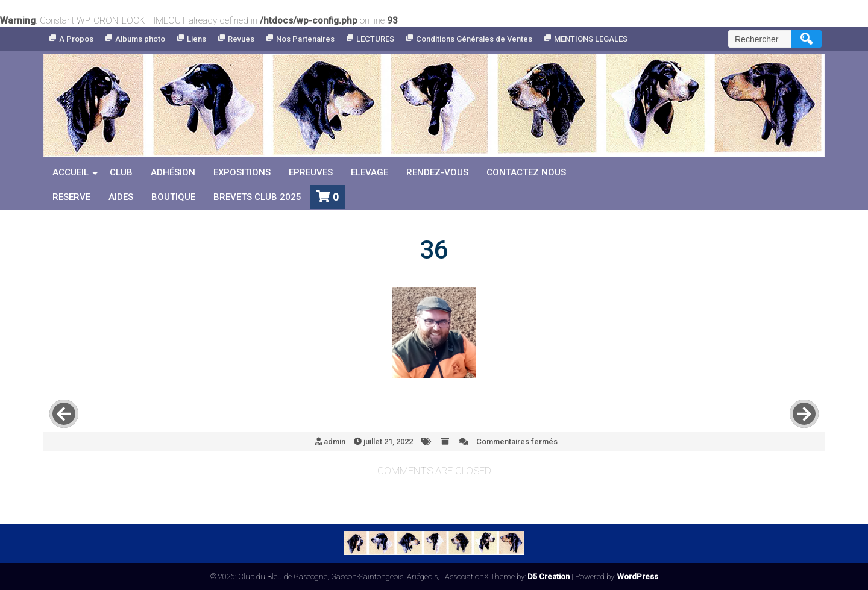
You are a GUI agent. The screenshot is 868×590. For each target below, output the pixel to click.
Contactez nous (526, 172)
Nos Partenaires (305, 39)
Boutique (173, 197)
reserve (71, 197)
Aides (121, 197)
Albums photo (140, 39)
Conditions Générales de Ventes (474, 39)
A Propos (76, 39)
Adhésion (173, 172)
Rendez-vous (437, 172)
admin (335, 441)
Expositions (242, 172)
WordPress (638, 576)
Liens (197, 39)
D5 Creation (549, 576)
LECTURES (375, 39)
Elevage (370, 172)
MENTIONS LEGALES (591, 39)
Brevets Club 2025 (257, 197)
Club (121, 172)
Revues (241, 39)
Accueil (71, 172)
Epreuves (311, 172)
